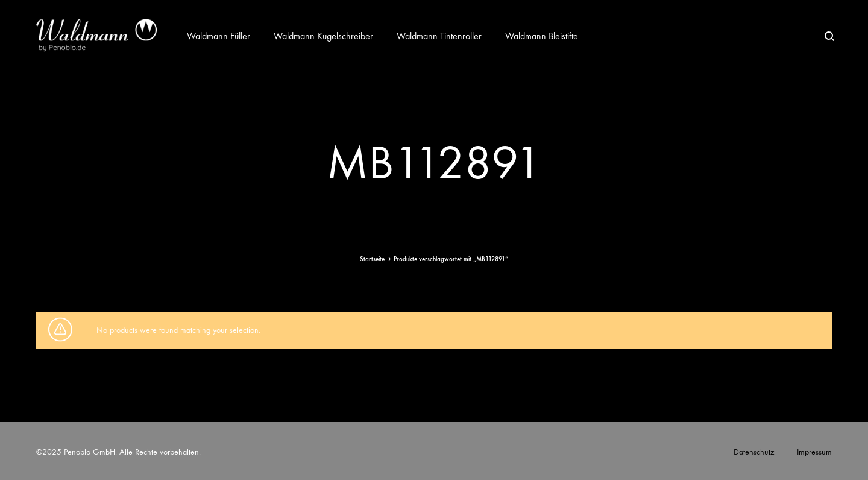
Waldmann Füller (219, 36)
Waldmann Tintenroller (439, 36)
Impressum (814, 452)
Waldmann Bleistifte (542, 36)
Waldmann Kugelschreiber (323, 36)
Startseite (372, 259)
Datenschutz (754, 452)
